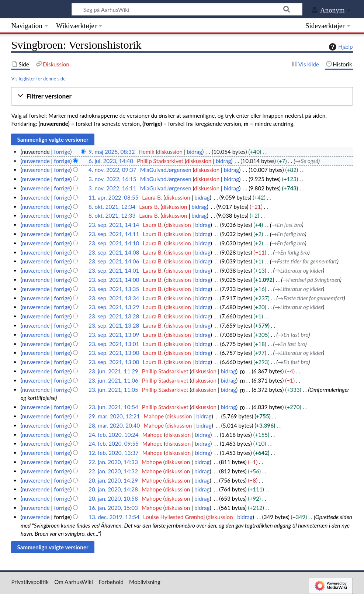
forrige (62, 152)
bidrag (195, 152)
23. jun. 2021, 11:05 (113, 390)
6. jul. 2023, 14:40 (111, 161)
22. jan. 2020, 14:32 (113, 471)
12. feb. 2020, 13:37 (114, 453)
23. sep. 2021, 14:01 (114, 270)
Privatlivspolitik (30, 582)
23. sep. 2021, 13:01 (114, 344)
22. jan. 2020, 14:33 (113, 462)
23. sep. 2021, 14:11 (114, 234)
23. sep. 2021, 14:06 (114, 261)
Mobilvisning (145, 582)
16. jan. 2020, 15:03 (113, 508)
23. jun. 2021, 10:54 (113, 407)
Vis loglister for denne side (38, 79)
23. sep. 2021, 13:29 (114, 307)
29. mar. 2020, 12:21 (114, 416)
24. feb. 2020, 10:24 (114, 435)
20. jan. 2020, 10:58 (113, 498)
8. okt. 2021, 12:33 (112, 215)
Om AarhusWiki (74, 582)
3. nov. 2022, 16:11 (112, 188)
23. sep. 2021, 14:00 (114, 280)
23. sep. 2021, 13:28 (114, 316)
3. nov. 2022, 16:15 (112, 179)
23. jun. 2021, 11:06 (113, 380)
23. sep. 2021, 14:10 (114, 243)
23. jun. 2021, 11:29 (113, 371)
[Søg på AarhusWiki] (187, 9)
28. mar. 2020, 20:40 (114, 425)
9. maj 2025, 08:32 (112, 152)
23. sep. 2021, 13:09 (114, 335)
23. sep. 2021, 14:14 (114, 225)
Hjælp (340, 47)
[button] (182, 96)
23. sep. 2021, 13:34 (114, 298)
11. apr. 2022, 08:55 (113, 197)
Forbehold (111, 582)
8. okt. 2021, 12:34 (112, 207)
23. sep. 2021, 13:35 (114, 289)
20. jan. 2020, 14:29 (113, 480)
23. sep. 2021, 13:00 (114, 353)
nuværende (36, 161)
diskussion (170, 152)
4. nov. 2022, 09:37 (112, 170)
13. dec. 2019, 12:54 (114, 517)
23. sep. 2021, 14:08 (114, 252)
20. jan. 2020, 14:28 (113, 489)
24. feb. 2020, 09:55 (114, 443)
